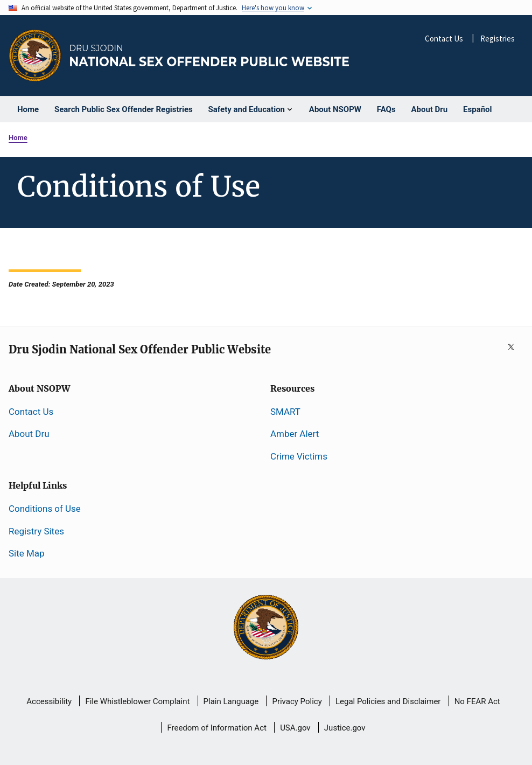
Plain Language (231, 701)
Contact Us (444, 39)
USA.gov (295, 728)
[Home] (209, 56)
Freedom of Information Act (217, 728)
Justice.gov (345, 728)
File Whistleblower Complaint (137, 701)
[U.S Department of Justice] (266, 628)
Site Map (26, 553)
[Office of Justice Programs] (35, 55)
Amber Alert (295, 434)
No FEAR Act (477, 701)
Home (18, 138)
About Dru (29, 434)
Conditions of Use (45, 509)
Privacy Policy (297, 701)
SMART (285, 412)
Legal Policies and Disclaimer (388, 701)
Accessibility (49, 701)
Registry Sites (36, 531)
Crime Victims (299, 456)
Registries (498, 39)
